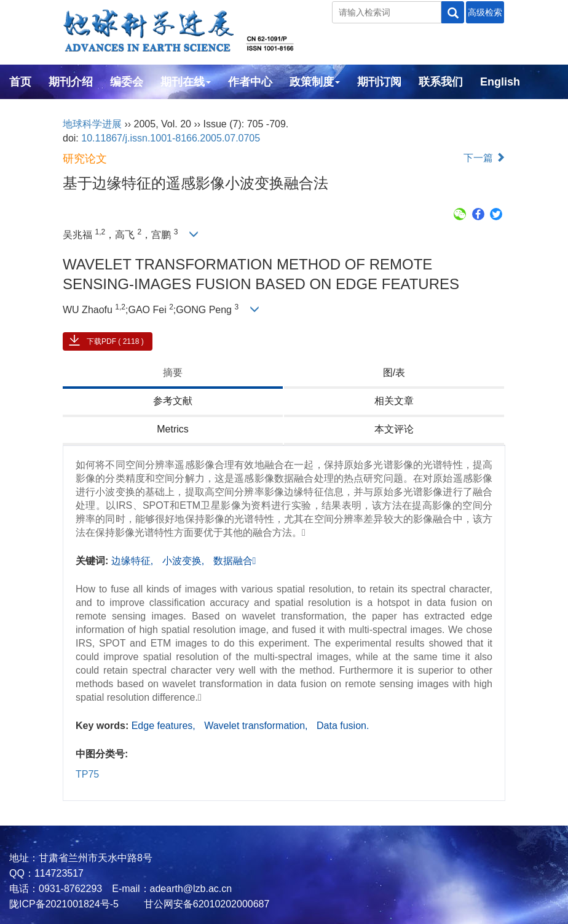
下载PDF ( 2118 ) (115, 341)
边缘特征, (134, 561)
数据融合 (235, 561)
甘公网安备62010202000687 (205, 904)
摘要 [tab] (173, 372)
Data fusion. (343, 726)
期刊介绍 (71, 82)
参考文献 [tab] (173, 401)
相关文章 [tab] (394, 401)
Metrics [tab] (173, 429)
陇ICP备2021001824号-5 (64, 904)
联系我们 (441, 82)
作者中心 (250, 82)
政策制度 (315, 82)
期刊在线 (186, 82)
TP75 (87, 774)
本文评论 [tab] (394, 429)
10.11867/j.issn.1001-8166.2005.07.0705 (171, 138)
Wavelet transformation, (257, 726)
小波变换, (185, 561)
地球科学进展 (92, 124)
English (500, 82)
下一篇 (484, 158)
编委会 (127, 82)
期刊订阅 (379, 82)
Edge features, (165, 726)
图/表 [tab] (394, 372)
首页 (20, 82)
